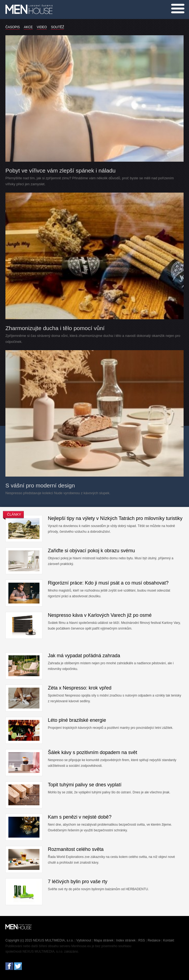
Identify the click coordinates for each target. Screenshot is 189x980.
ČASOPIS (13, 27)
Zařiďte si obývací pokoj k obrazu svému (91, 551)
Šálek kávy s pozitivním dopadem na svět (92, 752)
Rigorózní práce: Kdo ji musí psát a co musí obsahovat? (108, 583)
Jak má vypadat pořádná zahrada (84, 656)
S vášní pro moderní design (40, 485)
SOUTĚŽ (57, 27)
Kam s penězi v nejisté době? (80, 817)
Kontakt (169, 940)
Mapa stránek (104, 940)
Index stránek (126, 940)
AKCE (28, 27)
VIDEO (42, 27)
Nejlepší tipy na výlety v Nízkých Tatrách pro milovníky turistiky (115, 518)
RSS (142, 940)
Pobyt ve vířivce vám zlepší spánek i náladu (60, 170)
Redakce (154, 940)
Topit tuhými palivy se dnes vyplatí (85, 785)
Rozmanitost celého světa (76, 849)
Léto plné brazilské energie (77, 720)
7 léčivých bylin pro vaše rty (78, 882)
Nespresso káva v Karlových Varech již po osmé (100, 615)
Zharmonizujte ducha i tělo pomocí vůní (55, 328)
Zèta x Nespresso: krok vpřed (80, 688)
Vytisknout (84, 940)
